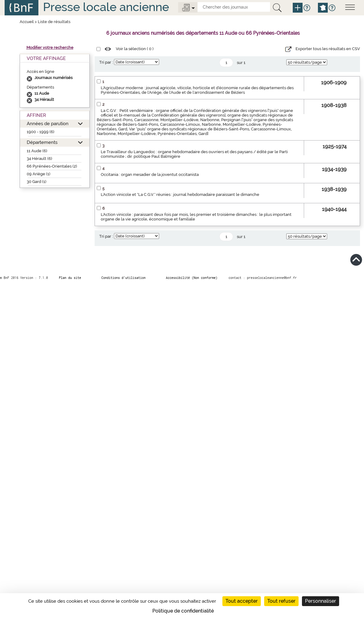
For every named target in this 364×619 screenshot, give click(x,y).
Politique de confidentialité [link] (183, 611)
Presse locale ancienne (106, 7)
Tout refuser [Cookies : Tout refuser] (281, 601)
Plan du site (70, 278)
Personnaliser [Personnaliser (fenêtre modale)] (321, 601)
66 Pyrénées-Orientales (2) (52, 166)
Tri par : (106, 62)
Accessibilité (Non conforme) (192, 278)
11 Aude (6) (37, 151)
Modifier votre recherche (50, 48)
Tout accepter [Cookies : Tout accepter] (242, 601)
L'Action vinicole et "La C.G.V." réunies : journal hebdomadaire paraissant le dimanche (180, 194)
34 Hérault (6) (39, 159)
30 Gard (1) (37, 182)
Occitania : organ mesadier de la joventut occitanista (150, 175)
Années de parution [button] (48, 123)
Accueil (27, 22)
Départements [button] (42, 142)
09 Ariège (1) (39, 174)
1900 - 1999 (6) (41, 132)
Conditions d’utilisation (123, 278)
